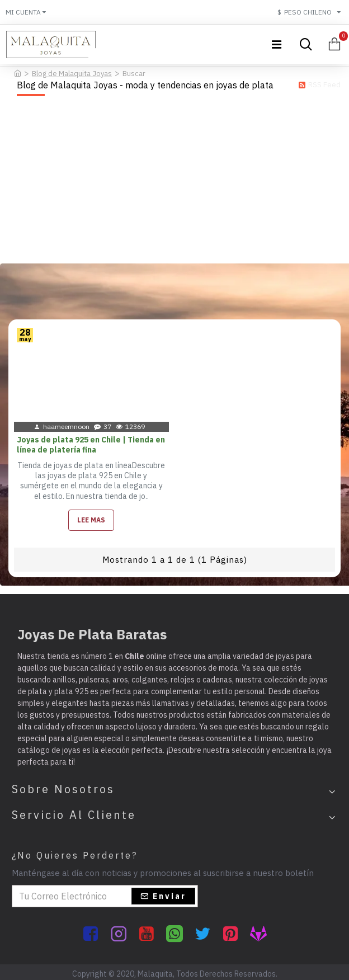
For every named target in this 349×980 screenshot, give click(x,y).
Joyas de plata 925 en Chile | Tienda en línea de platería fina (91, 445)
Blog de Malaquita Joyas (72, 74)
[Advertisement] (174, 180)
